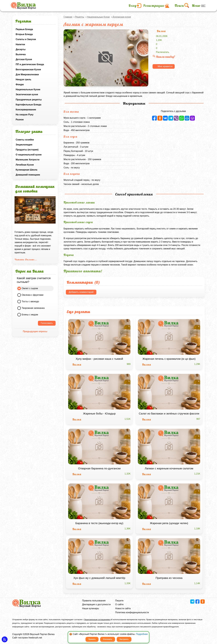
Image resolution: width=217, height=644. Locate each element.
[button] (5, 639)
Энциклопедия (24, 145)
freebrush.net (35, 638)
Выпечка (21, 54)
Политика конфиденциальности (132, 612)
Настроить (124, 639)
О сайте (119, 604)
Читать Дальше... (26, 259)
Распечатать (163, 52)
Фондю (20, 84)
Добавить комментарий (81, 292)
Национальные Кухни (28, 89)
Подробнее (142, 634)
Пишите (119, 601)
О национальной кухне (29, 155)
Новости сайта (123, 608)
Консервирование (26, 110)
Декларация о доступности (96, 604)
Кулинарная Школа (26, 170)
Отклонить (108, 639)
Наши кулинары (91, 608)
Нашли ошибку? (164, 57)
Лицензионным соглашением (97, 620)
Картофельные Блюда (28, 105)
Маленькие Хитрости (28, 160)
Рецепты (80, 17)
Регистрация (154, 6)
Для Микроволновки (27, 74)
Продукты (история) (27, 150)
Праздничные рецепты (29, 100)
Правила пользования (94, 601)
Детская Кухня (24, 59)
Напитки (20, 44)
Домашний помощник (28, 175)
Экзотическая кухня (27, 94)
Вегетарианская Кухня (28, 70)
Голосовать (47, 323)
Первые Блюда (24, 29)
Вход (133, 6)
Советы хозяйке (25, 140)
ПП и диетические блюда (30, 64)
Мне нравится (165, 66)
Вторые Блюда (24, 34)
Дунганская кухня (122, 17)
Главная (68, 17)
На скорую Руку (25, 115)
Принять (92, 639)
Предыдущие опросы (35, 331)
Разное (20, 120)
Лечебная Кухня (25, 165)
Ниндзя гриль (23, 79)
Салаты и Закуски (26, 39)
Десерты (21, 49)
